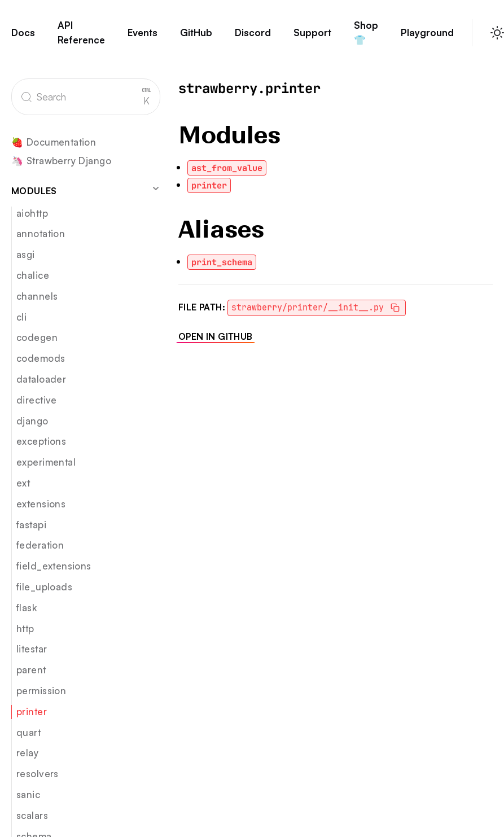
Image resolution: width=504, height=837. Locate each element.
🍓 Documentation (54, 143)
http (25, 628)
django (32, 421)
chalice (33, 275)
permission (41, 691)
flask (27, 608)
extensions (41, 504)
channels (37, 296)
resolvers (38, 774)
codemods (41, 358)
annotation (41, 233)
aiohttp (32, 213)
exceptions (41, 441)
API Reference (81, 38)
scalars (32, 815)
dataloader (41, 379)
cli (21, 317)
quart (29, 732)
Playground (427, 38)
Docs (23, 38)
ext (23, 483)
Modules (86, 190)
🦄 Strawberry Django (61, 161)
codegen (37, 337)
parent (31, 670)
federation (40, 545)
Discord (253, 38)
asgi (26, 254)
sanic (28, 794)
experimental (46, 462)
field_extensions (54, 566)
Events (143, 38)
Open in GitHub (216, 336)
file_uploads (44, 587)
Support (312, 38)
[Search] (86, 97)
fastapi (31, 525)
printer (32, 711)
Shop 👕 (366, 38)
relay (27, 753)
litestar (32, 649)
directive (37, 400)
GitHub (196, 38)
